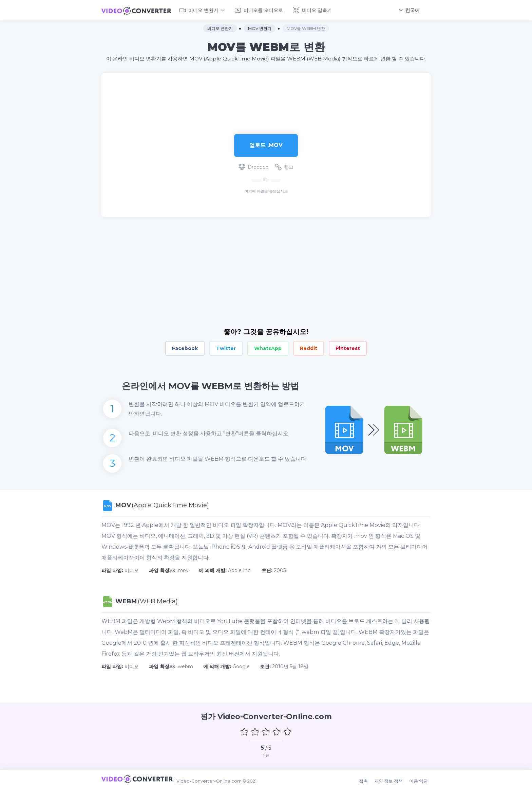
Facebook (185, 347)
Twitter (226, 347)
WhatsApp (268, 347)
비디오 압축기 (312, 10)
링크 (284, 166)
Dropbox (253, 166)
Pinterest (348, 347)
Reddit (309, 347)
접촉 (369, 777)
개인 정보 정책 (393, 777)
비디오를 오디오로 (259, 10)
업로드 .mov (266, 144)
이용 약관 (421, 777)
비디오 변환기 (202, 10)
